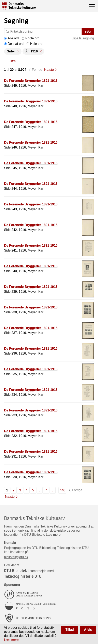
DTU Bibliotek (16, 571)
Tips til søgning (83, 38)
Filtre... (13, 61)
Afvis (88, 630)
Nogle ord (31, 38)
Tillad (70, 630)
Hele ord (34, 44)
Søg (88, 32)
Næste (49, 70)
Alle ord (11, 38)
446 (62, 490)
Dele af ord (14, 44)
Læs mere (53, 535)
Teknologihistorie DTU (23, 576)
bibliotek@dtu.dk (16, 557)
